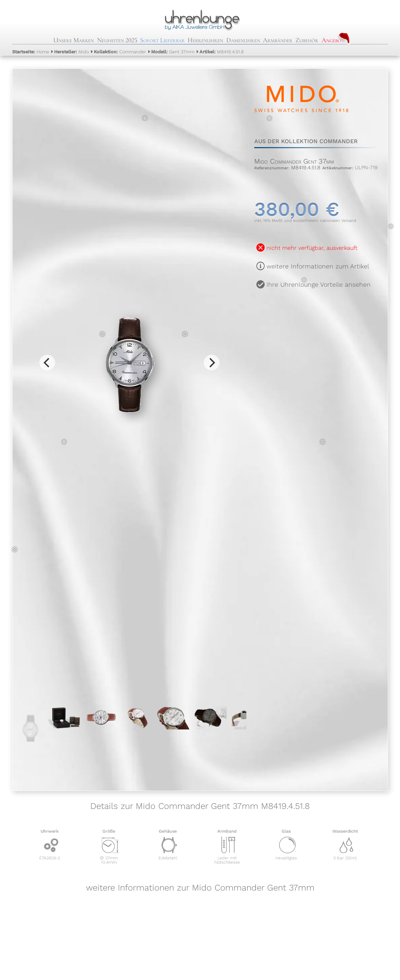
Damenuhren (243, 40)
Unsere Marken (74, 40)
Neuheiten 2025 (117, 40)
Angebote (334, 40)
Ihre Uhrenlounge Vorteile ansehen (319, 285)
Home (31, 52)
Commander (120, 52)
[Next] (212, 363)
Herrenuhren (205, 40)
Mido (71, 52)
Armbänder (278, 40)
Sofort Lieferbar (162, 40)
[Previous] (47, 363)
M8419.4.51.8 (222, 52)
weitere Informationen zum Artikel (318, 266)
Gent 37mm (173, 52)
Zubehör (307, 40)
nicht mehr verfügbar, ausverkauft (312, 248)
